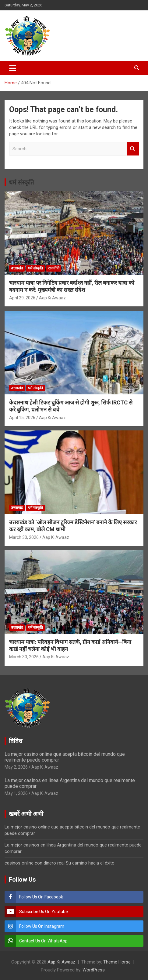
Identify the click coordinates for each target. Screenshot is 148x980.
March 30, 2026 (24, 537)
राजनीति (54, 268)
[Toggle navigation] (13, 68)
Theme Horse (117, 962)
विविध (16, 741)
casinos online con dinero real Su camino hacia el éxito (60, 863)
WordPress (94, 970)
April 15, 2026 (22, 418)
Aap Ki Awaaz (52, 298)
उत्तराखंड (17, 268)
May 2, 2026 (16, 767)
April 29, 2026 (22, 298)
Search (133, 149)
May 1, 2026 (16, 793)
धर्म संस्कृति (21, 182)
